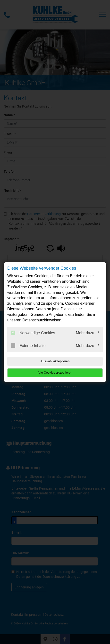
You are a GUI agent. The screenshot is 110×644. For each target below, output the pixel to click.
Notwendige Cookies (33, 333)
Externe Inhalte (28, 346)
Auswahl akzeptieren (55, 361)
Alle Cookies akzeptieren (55, 373)
